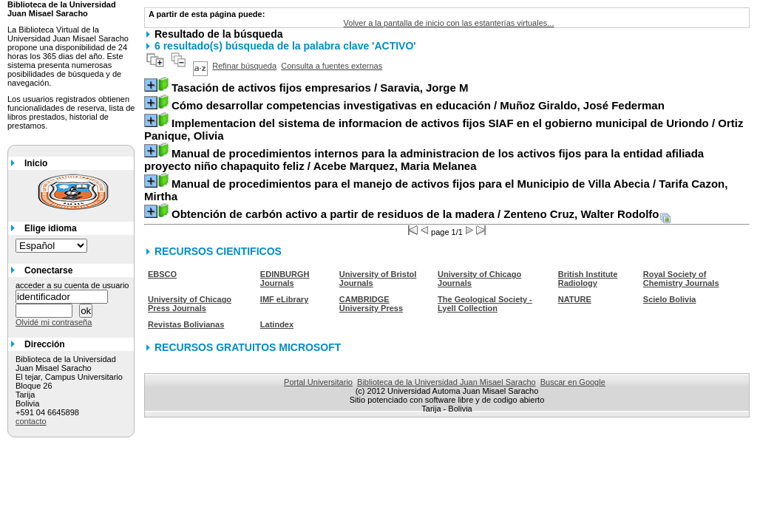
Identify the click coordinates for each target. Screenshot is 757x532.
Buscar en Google (573, 382)
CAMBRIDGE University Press (371, 304)
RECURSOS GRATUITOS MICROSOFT (248, 347)
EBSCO (162, 274)
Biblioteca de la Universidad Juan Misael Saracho (447, 382)
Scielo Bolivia (670, 299)
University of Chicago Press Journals (190, 304)
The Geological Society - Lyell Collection (485, 304)
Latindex (277, 324)
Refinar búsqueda (244, 66)
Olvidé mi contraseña (54, 322)
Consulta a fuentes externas (332, 66)
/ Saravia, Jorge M (320, 88)
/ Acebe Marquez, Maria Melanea (424, 160)
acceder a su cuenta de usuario (72, 285)
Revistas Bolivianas (186, 324)
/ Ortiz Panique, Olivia (444, 129)
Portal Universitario (318, 382)
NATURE (575, 299)
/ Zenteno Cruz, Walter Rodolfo (415, 214)
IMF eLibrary (284, 299)
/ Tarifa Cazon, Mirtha (436, 190)
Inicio (36, 163)
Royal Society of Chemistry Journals (681, 279)
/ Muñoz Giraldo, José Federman (418, 105)
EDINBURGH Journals (285, 279)
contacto (31, 421)
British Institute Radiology (588, 279)
